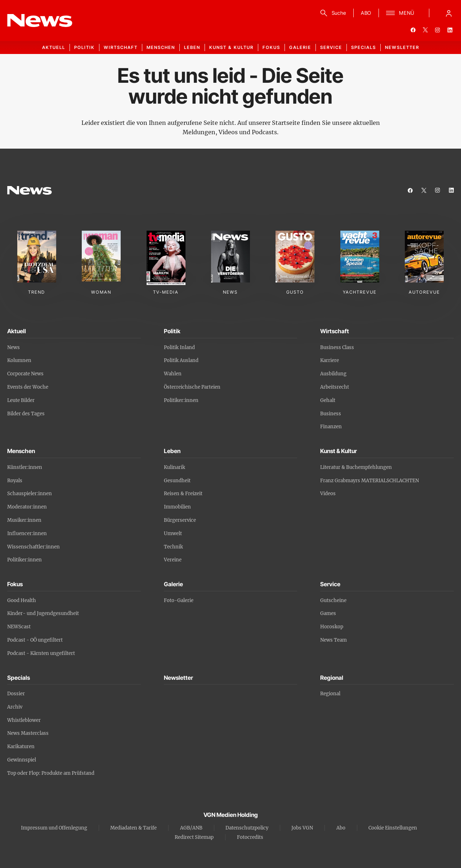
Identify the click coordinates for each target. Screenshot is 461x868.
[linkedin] (450, 30)
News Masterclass (28, 733)
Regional (330, 694)
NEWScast (19, 627)
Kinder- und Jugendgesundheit (43, 613)
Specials (364, 47)
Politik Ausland (181, 360)
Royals (15, 481)
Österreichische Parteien (192, 387)
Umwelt (173, 534)
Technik (173, 547)
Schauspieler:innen (30, 494)
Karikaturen (21, 747)
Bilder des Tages (26, 414)
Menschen (161, 47)
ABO (366, 13)
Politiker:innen (181, 400)
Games (328, 613)
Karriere (330, 360)
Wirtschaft (121, 47)
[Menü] (400, 13)
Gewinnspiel (22, 760)
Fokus (271, 47)
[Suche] (332, 13)
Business (331, 414)
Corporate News (25, 374)
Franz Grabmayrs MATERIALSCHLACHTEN (370, 481)
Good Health (22, 600)
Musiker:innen (24, 520)
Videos (328, 494)
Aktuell (54, 47)
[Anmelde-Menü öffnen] (449, 13)
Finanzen (331, 427)
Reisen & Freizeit (183, 494)
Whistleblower (24, 720)
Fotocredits (250, 837)
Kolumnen (19, 360)
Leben (192, 47)
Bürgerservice (180, 520)
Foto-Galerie (179, 600)
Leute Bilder (21, 400)
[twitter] (425, 30)
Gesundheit (177, 481)
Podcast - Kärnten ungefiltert (41, 653)
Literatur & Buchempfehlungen (356, 467)
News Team (334, 640)
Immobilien (177, 507)
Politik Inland (179, 347)
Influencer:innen (27, 534)
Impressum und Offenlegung (54, 828)
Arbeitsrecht (335, 387)
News (14, 347)
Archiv (15, 707)
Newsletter (402, 47)
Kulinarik (174, 467)
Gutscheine (333, 600)
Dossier (16, 694)
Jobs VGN (302, 828)
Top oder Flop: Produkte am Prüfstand (51, 773)
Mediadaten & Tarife (133, 828)
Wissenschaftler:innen (33, 547)
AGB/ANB (191, 828)
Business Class (337, 347)
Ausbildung (333, 374)
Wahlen (173, 374)
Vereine (173, 560)
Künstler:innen (25, 467)
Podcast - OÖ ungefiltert (35, 640)
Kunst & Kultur (231, 47)
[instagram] (438, 30)
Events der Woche (28, 387)
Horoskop (332, 627)
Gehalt (328, 400)
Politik (84, 47)
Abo (341, 828)
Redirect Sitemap (194, 837)
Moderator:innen (27, 507)
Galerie (300, 47)
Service (331, 47)
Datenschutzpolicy (247, 828)
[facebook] (413, 30)
